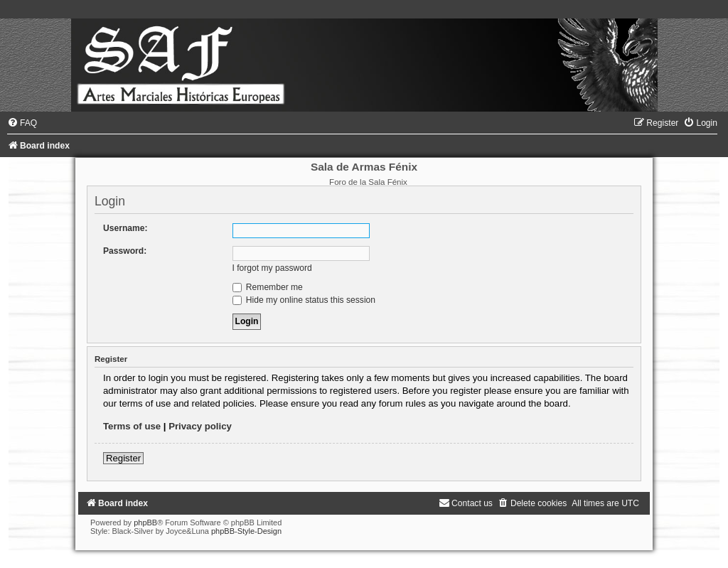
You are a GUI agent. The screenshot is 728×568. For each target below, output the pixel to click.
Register (123, 458)
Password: (125, 251)
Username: (125, 228)
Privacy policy (200, 426)
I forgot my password (272, 268)
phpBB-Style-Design (246, 531)
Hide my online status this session (304, 300)
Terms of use (132, 426)
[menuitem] (22, 123)
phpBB (145, 523)
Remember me (268, 287)
